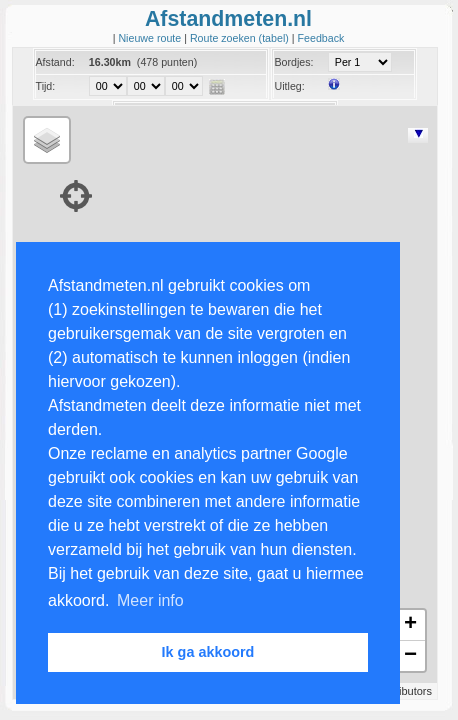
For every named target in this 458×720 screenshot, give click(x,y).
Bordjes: (293, 62)
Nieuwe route (151, 38)
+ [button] (410, 625)
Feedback (321, 38)
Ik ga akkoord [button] (208, 652)
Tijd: (46, 86)
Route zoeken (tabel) (241, 38)
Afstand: (55, 62)
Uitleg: (289, 86)
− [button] (410, 656)
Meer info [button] (150, 600)
